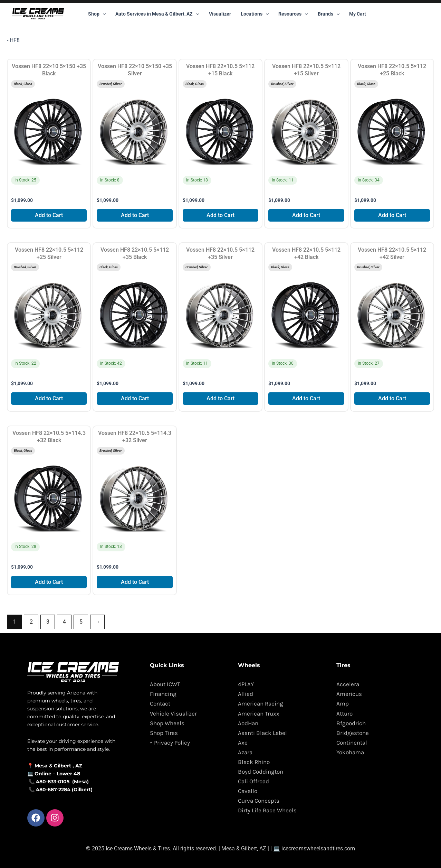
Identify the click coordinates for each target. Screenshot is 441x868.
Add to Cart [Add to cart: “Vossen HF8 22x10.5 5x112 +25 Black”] (392, 215)
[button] (103, 14)
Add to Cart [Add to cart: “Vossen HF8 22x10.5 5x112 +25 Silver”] (49, 398)
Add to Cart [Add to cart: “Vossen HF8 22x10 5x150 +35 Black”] (49, 215)
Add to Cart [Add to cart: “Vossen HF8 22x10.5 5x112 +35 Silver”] (220, 398)
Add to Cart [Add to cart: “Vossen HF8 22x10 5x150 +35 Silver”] (135, 215)
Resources (293, 14)
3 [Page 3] (48, 622)
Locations (255, 14)
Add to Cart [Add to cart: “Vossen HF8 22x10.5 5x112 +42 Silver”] (392, 398)
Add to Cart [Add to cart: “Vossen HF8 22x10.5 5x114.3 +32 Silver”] (135, 582)
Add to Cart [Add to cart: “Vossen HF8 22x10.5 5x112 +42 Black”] (306, 398)
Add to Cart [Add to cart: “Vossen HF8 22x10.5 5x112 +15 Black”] (220, 215)
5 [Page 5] (81, 622)
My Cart (358, 14)
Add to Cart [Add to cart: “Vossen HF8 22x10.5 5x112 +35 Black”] (135, 398)
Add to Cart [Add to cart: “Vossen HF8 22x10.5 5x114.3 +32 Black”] (49, 582)
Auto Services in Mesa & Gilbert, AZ (157, 14)
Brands (329, 14)
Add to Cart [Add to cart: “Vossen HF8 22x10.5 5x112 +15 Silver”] (306, 215)
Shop (97, 14)
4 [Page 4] (64, 622)
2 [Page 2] (31, 622)
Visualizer (220, 14)
